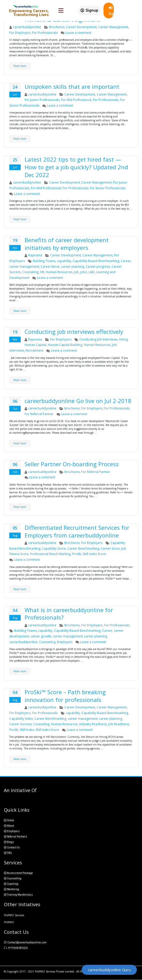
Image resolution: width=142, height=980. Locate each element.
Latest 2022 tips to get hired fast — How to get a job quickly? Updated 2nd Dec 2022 (76, 167)
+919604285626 (18, 948)
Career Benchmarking (83, 548)
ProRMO (9, 922)
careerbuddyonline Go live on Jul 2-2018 (78, 401)
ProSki (77, 554)
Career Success (20, 724)
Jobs (84, 272)
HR (42, 272)
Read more (20, 66)
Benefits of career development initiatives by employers (67, 244)
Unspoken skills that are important (72, 86)
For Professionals (45, 33)
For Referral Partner (39, 414)
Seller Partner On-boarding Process (72, 464)
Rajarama (35, 255)
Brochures (57, 27)
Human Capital (35, 345)
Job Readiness (119, 724)
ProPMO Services (14, 915)
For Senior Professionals (108, 188)
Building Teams (44, 261)
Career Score (110, 548)
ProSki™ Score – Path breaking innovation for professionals (65, 696)
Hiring (123, 339)
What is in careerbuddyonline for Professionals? (69, 614)
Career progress (98, 267)
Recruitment (34, 350)
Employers (65, 642)
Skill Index (27, 730)
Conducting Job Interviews (98, 339)
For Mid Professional (76, 100)
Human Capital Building (65, 345)
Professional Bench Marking (50, 554)
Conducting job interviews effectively (74, 331)
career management (24, 267)
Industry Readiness (93, 724)
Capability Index (21, 719)
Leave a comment (78, 33)
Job (76, 272)
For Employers (20, 33)
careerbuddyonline (27, 27)
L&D (92, 272)
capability (64, 261)
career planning (73, 267)
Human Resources (59, 272)
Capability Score (54, 548)
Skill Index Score (94, 554)
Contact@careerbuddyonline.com (27, 942)
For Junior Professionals (42, 100)
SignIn (111, 11)
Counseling (30, 272)
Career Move (50, 267)
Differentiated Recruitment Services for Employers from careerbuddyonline (77, 531)
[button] (89, 11)
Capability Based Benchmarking (96, 261)
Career (126, 261)
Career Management (113, 27)
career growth (41, 636)
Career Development (81, 27)
